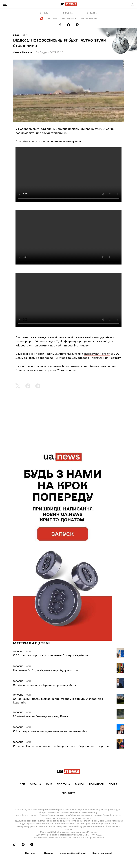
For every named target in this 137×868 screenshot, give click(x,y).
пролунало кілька (90, 341)
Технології (96, 784)
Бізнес (79, 784)
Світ (25, 35)
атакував (40, 366)
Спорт (113, 784)
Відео (16, 35)
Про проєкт (31, 853)
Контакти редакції (102, 853)
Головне (18, 651)
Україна (36, 784)
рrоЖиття (69, 793)
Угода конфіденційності (73, 853)
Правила (49, 853)
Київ (49, 784)
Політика (63, 784)
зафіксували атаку (97, 354)
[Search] (132, 4)
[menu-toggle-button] (5, 4)
